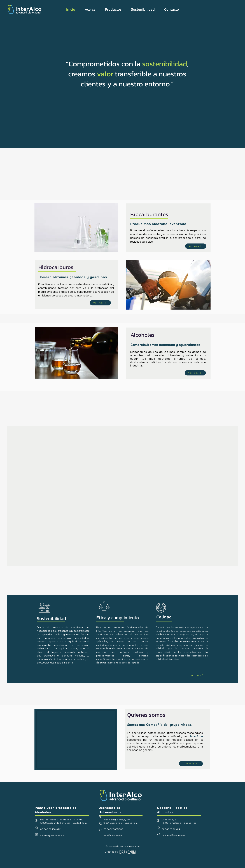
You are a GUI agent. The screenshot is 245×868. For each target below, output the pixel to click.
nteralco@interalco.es (173, 835)
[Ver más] (196, 246)
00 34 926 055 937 (113, 829)
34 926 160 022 (53, 829)
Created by (111, 852)
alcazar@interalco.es (52, 836)
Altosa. (187, 725)
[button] (90, 9)
